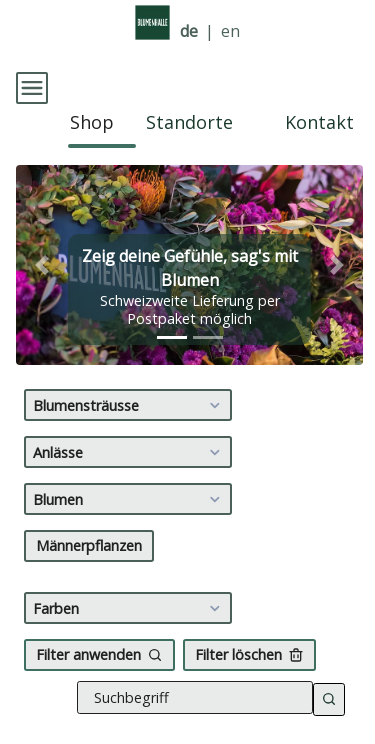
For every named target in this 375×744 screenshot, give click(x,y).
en (230, 31)
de (189, 31)
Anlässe (129, 434)
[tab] (172, 319)
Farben (129, 590)
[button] (42, 247)
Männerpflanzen (89, 527)
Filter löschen (249, 636)
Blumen (129, 481)
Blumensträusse (129, 387)
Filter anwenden (99, 636)
